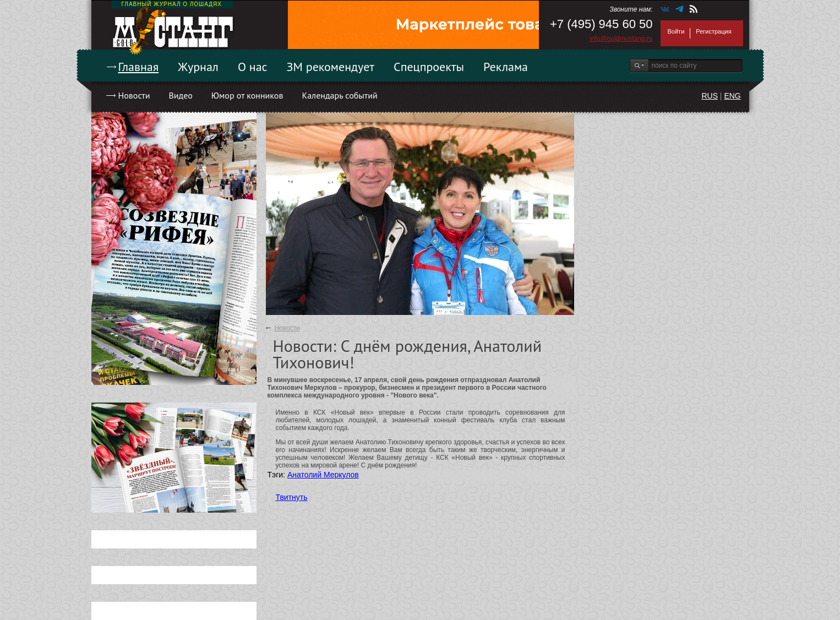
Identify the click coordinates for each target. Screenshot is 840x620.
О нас (253, 67)
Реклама (506, 67)
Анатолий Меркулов (323, 475)
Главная (139, 67)
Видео (180, 95)
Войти (676, 31)
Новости (134, 95)
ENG (732, 96)
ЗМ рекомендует (331, 67)
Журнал (198, 67)
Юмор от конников (247, 95)
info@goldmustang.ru (621, 39)
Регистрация (713, 31)
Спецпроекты (429, 67)
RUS (710, 96)
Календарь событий (339, 95)
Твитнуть (292, 497)
